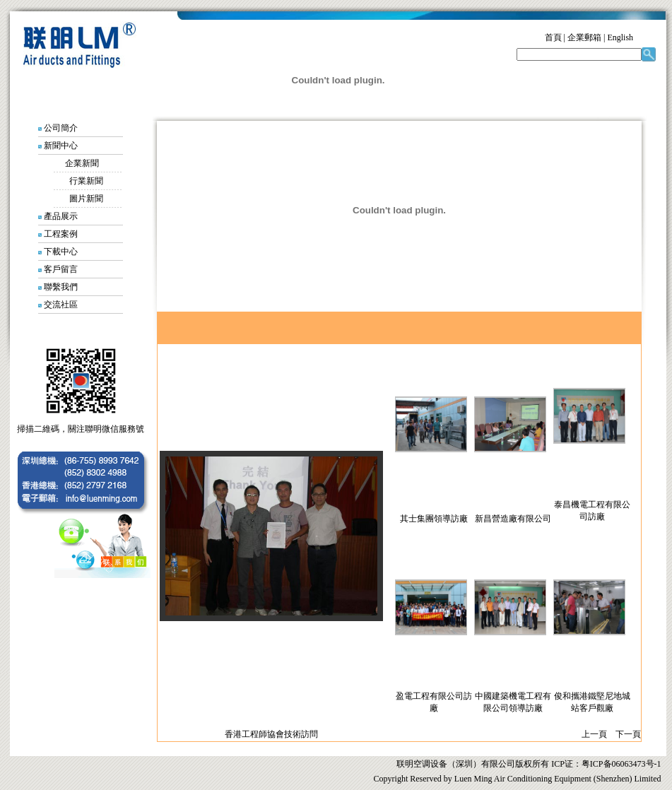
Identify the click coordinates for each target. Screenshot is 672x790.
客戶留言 (61, 269)
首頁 (553, 37)
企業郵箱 (584, 37)
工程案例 (61, 234)
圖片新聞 (86, 199)
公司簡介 (61, 128)
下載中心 (61, 252)
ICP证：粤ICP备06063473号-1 (605, 764)
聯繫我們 (61, 287)
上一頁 (594, 734)
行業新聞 (86, 181)
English (620, 37)
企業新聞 (82, 163)
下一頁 (628, 734)
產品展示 (61, 216)
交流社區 (61, 305)
